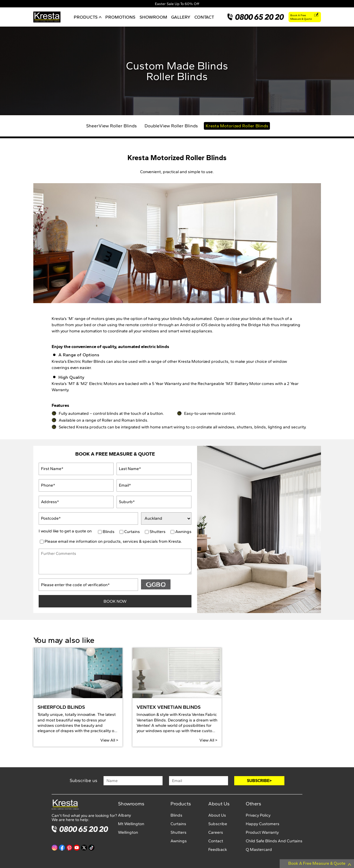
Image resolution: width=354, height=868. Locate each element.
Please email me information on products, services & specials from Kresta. (113, 542)
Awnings (183, 532)
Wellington (128, 832)
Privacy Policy (258, 815)
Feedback (218, 850)
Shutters (158, 532)
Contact (216, 841)
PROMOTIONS (120, 17)
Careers (216, 832)
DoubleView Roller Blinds (171, 126)
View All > (109, 740)
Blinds (109, 532)
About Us (217, 815)
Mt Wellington (131, 824)
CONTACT (204, 17)
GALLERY (181, 17)
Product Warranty (262, 832)
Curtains (132, 532)
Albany (124, 815)
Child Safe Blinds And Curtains (274, 841)
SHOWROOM (153, 17)
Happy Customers (263, 824)
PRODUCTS (88, 17)
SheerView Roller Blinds (112, 126)
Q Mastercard (259, 850)
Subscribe (218, 824)
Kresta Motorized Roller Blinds (237, 126)
